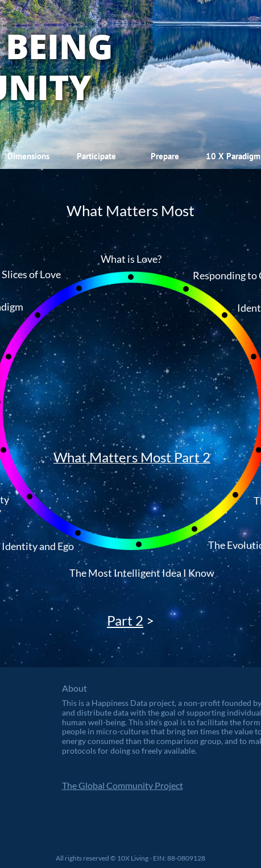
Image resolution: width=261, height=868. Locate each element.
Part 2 (125, 620)
